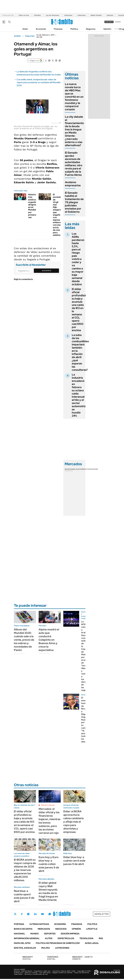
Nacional (19, 934)
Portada (19, 924)
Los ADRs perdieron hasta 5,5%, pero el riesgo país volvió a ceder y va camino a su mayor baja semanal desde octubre (78, 259)
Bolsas (76, 469)
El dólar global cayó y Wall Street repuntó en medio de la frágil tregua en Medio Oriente (48, 891)
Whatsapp (50, 914)
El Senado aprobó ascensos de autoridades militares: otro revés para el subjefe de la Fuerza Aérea (74, 164)
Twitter (15, 914)
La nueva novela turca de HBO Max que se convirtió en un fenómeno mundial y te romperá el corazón (74, 97)
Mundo (35, 934)
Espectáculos (66, 938)
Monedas (69, 469)
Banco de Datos (23, 929)
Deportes (30, 36)
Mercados (44, 929)
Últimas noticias (39, 924)
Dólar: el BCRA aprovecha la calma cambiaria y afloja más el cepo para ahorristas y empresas (73, 822)
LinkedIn (35, 914)
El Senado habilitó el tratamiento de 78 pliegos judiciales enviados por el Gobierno (74, 202)
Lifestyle (92, 929)
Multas (45, 948)
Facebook (22, 914)
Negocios (91, 29)
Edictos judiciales (25, 948)
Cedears (94, 469)
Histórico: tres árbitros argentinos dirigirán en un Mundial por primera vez (34, 206)
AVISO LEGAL (92, 943)
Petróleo (37, 15)
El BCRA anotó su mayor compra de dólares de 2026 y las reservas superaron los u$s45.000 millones (25, 870)
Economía (41, 29)
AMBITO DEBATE (82, 958)
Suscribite (47, 271)
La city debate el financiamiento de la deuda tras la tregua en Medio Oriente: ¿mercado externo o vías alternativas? (74, 131)
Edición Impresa (70, 934)
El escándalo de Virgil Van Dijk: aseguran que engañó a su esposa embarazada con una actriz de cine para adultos (59, 215)
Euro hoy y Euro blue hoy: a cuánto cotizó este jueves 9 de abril (49, 864)
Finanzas (58, 29)
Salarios (110, 15)
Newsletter (118, 29)
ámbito (17, 36)
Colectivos (68, 15)
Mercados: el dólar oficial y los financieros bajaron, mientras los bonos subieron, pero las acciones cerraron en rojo (50, 821)
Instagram (28, 914)
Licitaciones (62, 948)
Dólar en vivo (24, 15)
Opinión (107, 29)
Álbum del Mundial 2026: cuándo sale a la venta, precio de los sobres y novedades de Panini (24, 640)
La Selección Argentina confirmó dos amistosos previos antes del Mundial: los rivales (39, 73)
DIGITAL (28, 958)
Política (74, 29)
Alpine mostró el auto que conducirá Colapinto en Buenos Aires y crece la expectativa (49, 640)
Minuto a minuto (48, 805)
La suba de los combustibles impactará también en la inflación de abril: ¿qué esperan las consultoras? (80, 352)
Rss (101, 938)
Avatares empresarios (73, 184)
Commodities (85, 469)
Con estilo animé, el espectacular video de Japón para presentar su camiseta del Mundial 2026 (38, 82)
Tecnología (86, 938)
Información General (27, 938)
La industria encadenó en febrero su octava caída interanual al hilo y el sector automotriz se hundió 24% (79, 395)
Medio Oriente (96, 15)
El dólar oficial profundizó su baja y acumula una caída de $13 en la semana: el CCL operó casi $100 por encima (79, 310)
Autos (49, 938)
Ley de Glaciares (52, 15)
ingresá (118, 22)
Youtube (42, 914)
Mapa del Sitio (22, 943)
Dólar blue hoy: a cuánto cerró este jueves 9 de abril (74, 861)
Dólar (25, 29)
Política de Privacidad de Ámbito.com (58, 943)
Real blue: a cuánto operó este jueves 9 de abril (24, 896)
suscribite (109, 22)
